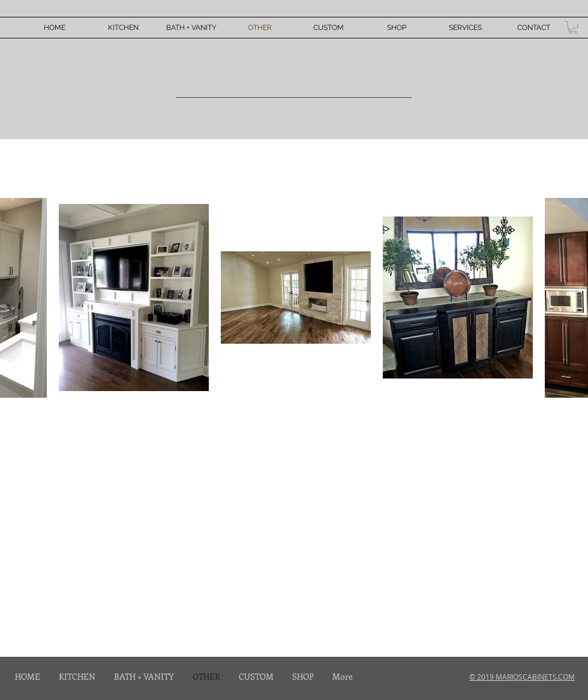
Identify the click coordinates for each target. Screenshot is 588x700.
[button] (573, 27)
